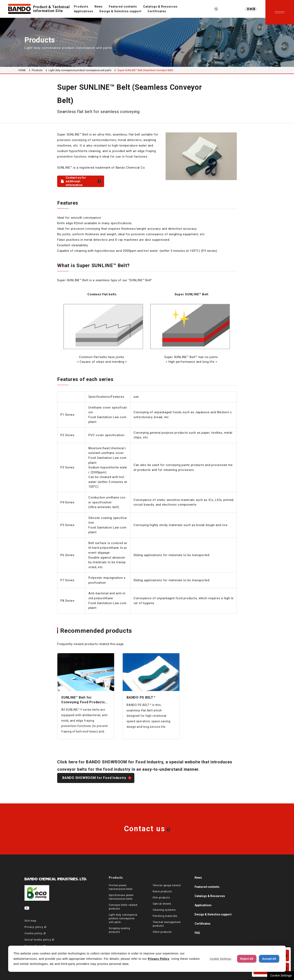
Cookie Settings (281, 976)
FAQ (197, 933)
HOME (22, 70)
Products (81, 7)
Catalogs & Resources (160, 7)
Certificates (157, 11)
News (99, 7)
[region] (147, 328)
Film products (161, 898)
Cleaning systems (164, 910)
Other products (162, 932)
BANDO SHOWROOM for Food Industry (94, 778)
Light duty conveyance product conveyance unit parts (80, 70)
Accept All (269, 959)
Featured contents (123, 7)
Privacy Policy (159, 959)
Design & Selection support (120, 11)
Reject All (247, 959)
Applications (84, 11)
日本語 (251, 9)
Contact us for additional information (76, 181)
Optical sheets (162, 904)
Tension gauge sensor (167, 885)
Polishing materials (165, 916)
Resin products (162, 892)
